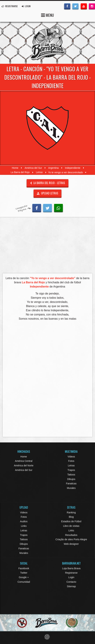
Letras (39, 172)
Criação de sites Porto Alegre (71, 539)
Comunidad (24, 582)
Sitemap (71, 586)
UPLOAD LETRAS (47, 193)
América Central (24, 461)
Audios (24, 521)
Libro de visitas (71, 526)
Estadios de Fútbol (71, 521)
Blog (71, 517)
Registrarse (71, 573)
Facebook (24, 568)
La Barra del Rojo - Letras (48, 183)
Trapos (71, 470)
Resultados (71, 535)
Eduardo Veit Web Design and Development (48, 637)
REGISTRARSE (10, 6)
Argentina (53, 168)
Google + (24, 577)
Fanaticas (71, 483)
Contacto (71, 582)
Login (71, 577)
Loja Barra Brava (71, 568)
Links (24, 526)
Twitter (24, 573)
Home (15, 168)
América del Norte (24, 465)
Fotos (71, 461)
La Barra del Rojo (20, 172)
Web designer (71, 544)
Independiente (73, 168)
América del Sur (33, 168)
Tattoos (71, 475)
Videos (71, 457)
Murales (71, 488)
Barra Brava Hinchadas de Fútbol (47, 43)
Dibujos (71, 479)
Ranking (71, 512)
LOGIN (26, 6)
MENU (47, 15)
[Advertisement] (47, 246)
